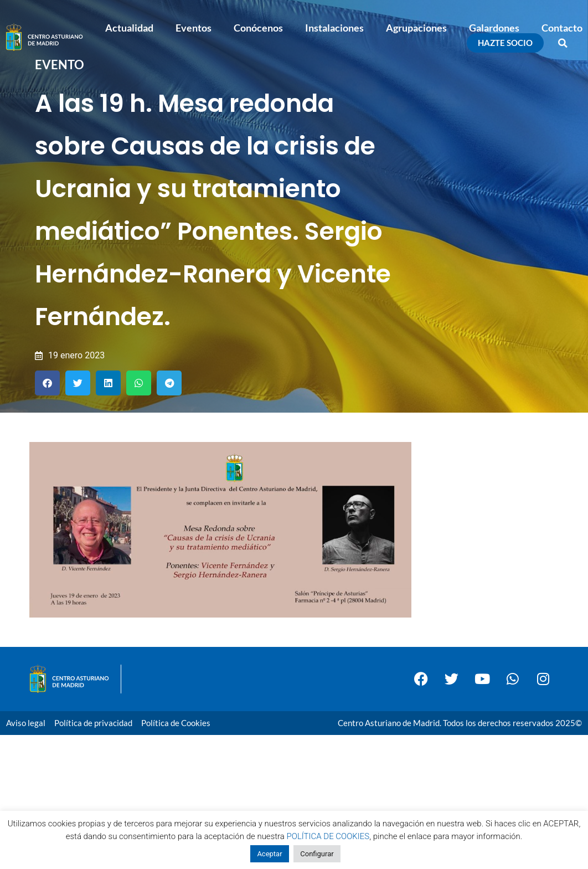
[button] (563, 43)
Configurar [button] (317, 854)
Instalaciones (334, 28)
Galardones (494, 28)
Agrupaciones (416, 28)
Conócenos (258, 28)
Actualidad (129, 28)
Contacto (562, 28)
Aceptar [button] (269, 854)
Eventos (194, 28)
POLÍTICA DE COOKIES (328, 836)
